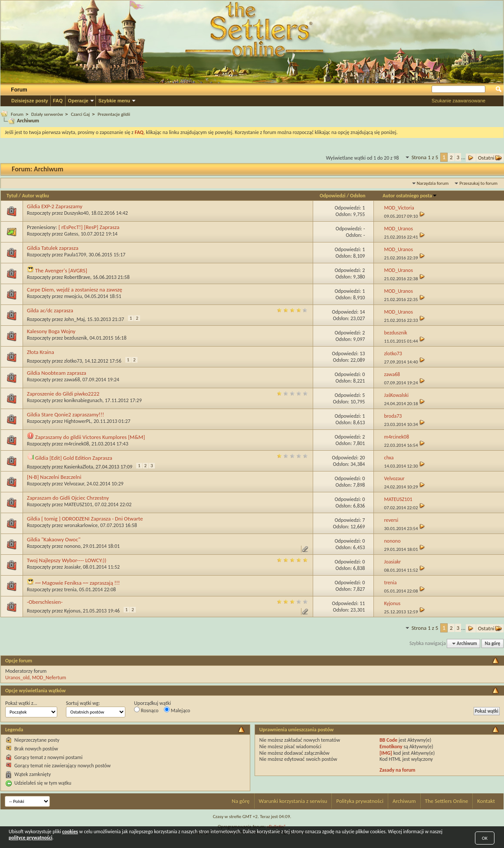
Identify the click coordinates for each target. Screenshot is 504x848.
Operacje (78, 101)
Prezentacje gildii (114, 114)
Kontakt (486, 801)
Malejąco (177, 710)
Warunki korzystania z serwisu (293, 801)
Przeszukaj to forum (478, 183)
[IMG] (386, 753)
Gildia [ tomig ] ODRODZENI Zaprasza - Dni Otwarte (85, 519)
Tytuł (12, 196)
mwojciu (73, 296)
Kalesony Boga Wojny (51, 331)
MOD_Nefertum (49, 678)
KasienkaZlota (79, 467)
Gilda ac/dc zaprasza (50, 310)
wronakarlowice (81, 525)
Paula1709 (75, 255)
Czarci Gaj (80, 114)
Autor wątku (36, 196)
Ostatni (490, 158)
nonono (72, 546)
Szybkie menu (114, 101)
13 (362, 354)
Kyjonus (72, 611)
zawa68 (72, 380)
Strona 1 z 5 (425, 157)
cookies (70, 832)
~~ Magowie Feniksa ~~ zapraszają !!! (77, 583)
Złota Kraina (41, 352)
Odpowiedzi (333, 196)
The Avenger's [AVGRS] (61, 270)
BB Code (388, 740)
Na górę (493, 643)
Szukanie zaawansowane (458, 101)
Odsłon (358, 196)
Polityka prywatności (360, 801)
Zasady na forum (398, 770)
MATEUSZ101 (78, 504)
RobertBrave (77, 277)
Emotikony (391, 747)
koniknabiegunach (83, 400)
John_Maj (75, 319)
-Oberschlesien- (45, 602)
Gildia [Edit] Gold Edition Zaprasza (74, 458)
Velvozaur (74, 484)
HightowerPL (78, 421)
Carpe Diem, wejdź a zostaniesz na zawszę (75, 290)
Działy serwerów (47, 114)
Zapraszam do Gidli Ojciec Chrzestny (68, 498)
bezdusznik (76, 338)
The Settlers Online (447, 801)
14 (362, 312)
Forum (19, 90)
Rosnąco (146, 710)
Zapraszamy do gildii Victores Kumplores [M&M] (90, 437)
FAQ (58, 101)
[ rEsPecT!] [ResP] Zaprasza (89, 227)
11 (362, 603)
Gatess (71, 234)
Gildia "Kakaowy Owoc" (54, 539)
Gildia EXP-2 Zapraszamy (55, 206)
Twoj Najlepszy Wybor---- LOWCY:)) (67, 560)
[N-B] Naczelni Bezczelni (54, 477)
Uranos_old (17, 678)
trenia (70, 589)
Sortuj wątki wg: (83, 703)
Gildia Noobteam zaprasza (57, 373)
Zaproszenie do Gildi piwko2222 (63, 394)
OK (485, 838)
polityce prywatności (31, 838)
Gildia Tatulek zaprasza (53, 248)
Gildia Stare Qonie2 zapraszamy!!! (65, 414)
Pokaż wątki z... (21, 703)
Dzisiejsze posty (30, 101)
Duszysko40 (76, 213)
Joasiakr (72, 567)
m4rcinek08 (77, 444)
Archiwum (404, 801)
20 (362, 458)
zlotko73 (73, 361)
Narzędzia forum (433, 183)
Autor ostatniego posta (410, 196)
